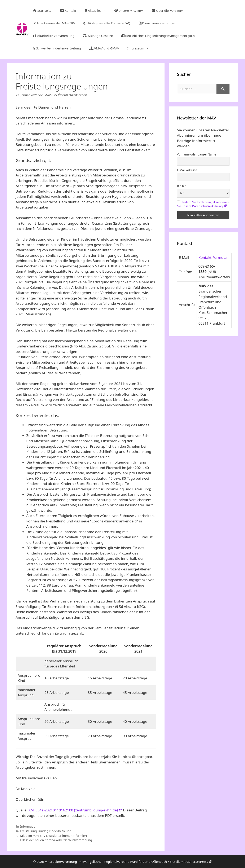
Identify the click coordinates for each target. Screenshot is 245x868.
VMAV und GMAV (104, 48)
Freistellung (28, 831)
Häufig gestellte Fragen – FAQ (107, 23)
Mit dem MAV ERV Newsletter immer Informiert (54, 836)
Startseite (42, 10)
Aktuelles (97, 10)
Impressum (140, 48)
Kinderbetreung (60, 831)
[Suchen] (223, 89)
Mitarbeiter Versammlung (54, 36)
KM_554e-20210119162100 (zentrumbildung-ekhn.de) (75, 810)
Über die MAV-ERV (167, 10)
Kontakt (68, 10)
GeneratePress (199, 862)
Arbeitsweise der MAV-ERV (54, 23)
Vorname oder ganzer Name (197, 154)
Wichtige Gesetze (98, 36)
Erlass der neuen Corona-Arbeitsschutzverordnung (56, 840)
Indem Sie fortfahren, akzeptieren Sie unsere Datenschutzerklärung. (203, 204)
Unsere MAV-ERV (129, 10)
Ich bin (182, 186)
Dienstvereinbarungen (157, 23)
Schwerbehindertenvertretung (57, 48)
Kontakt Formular (213, 257)
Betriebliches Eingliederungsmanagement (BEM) (159, 36)
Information (29, 826)
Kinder (43, 831)
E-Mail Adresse (187, 170)
